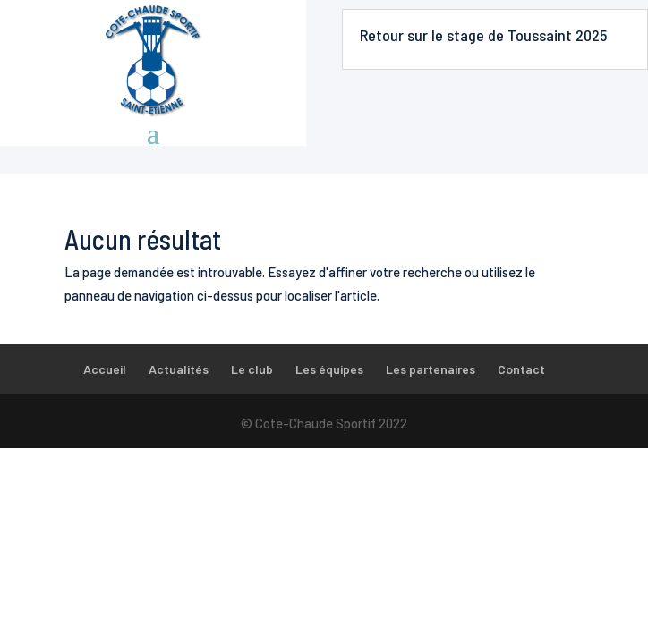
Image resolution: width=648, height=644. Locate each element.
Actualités (179, 369)
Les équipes (329, 369)
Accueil (105, 369)
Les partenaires (431, 369)
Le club (252, 369)
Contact (521, 369)
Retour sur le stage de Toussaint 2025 (483, 35)
